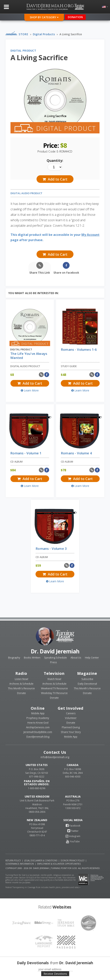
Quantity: (55, 160)
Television (54, 673)
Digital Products (44, 34)
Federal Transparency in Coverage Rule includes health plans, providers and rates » (43, 887)
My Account (90, 235)
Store (23, 34)
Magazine (87, 673)
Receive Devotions (55, 974)
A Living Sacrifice (71, 34)
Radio (21, 673)
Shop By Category (44, 17)
